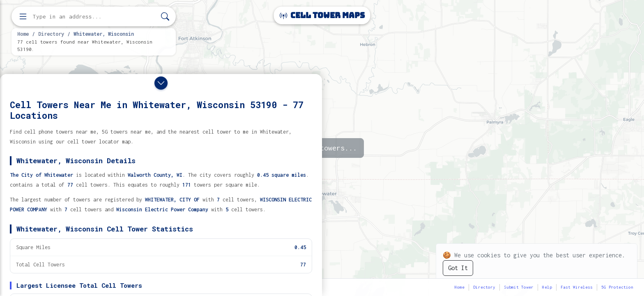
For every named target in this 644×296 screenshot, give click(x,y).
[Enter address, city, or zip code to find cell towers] (94, 17)
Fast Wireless (577, 287)
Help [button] (547, 287)
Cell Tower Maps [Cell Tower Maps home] (322, 15)
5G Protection (617, 287)
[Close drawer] (161, 83)
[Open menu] (23, 16)
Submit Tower (519, 287)
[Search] (165, 17)
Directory (51, 34)
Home (23, 34)
